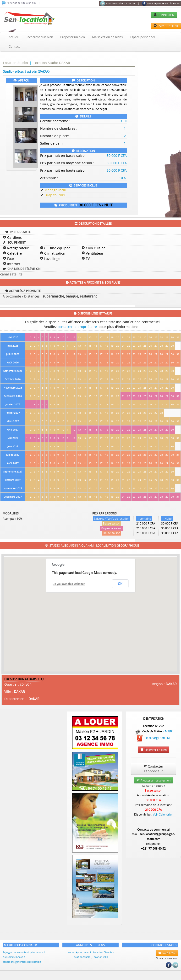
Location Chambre (104, 952)
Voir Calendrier (163, 814)
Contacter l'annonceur (153, 769)
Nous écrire (167, 953)
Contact (14, 47)
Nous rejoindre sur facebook (161, 4)
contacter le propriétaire (77, 327)
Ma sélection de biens (107, 37)
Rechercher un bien (39, 37)
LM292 (168, 731)
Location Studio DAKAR (52, 63)
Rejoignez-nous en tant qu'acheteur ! (24, 952)
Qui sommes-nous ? (14, 957)
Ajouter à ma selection (154, 780)
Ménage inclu (55, 190)
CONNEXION (164, 15)
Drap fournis (55, 195)
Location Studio (15, 63)
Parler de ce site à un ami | (21, 3)
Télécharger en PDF (153, 738)
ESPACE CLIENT (166, 26)
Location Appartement (79, 952)
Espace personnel (142, 37)
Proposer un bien (73, 37)
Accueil (14, 37)
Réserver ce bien (154, 750)
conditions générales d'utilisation (22, 962)
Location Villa (100, 957)
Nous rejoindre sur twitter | (120, 4)
